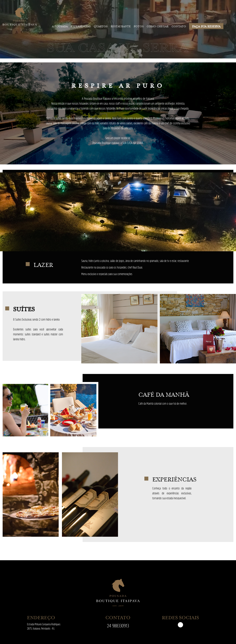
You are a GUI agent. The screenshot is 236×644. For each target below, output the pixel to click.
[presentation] (2, 217)
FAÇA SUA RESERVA (206, 26)
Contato (179, 26)
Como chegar (158, 26)
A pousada (60, 26)
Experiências (81, 26)
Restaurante (121, 26)
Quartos (101, 26)
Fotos (139, 26)
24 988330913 (118, 626)
